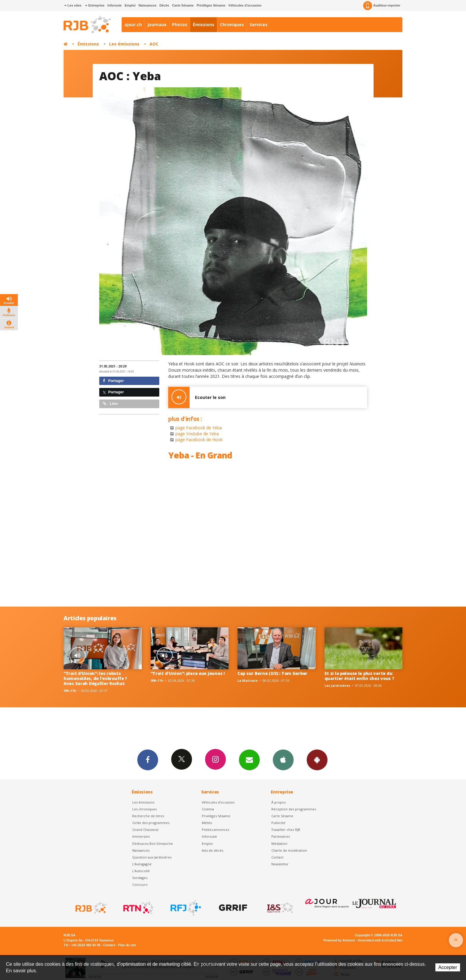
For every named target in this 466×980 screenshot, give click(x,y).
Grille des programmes (151, 823)
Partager (113, 381)
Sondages (140, 878)
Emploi (130, 5)
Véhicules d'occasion (245, 5)
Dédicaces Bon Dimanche (153, 844)
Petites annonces (215, 830)
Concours (140, 884)
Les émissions (124, 44)
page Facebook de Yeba (199, 428)
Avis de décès (212, 850)
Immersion (141, 836)
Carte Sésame (183, 5)
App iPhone (283, 760)
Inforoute (115, 5)
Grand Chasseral (145, 830)
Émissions (204, 25)
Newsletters (249, 760)
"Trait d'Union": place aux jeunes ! (188, 673)
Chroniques (232, 25)
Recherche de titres (148, 816)
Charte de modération (289, 850)
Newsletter (280, 864)
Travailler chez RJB (286, 830)
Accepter (448, 967)
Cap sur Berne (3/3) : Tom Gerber (272, 673)
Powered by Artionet (339, 940)
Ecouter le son (197, 397)
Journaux (157, 25)
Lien (110, 404)
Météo (207, 823)
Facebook (148, 760)
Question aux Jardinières (152, 857)
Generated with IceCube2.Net (380, 940)
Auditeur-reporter (382, 6)
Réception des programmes (294, 809)
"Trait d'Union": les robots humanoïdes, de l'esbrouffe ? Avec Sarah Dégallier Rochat (95, 678)
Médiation (279, 844)
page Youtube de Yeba (197, 434)
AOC (154, 44)
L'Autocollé (141, 871)
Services (259, 25)
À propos (278, 802)
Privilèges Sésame (211, 5)
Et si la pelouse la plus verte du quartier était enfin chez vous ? (359, 676)
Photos (180, 25)
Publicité (278, 823)
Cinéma (208, 809)
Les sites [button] (73, 5)
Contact (277, 857)
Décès (164, 5)
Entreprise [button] (95, 5)
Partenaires (281, 836)
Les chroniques (144, 809)
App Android (317, 760)
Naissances (148, 5)
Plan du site (127, 945)
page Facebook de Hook (199, 439)
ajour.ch (133, 25)
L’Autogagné (142, 864)
